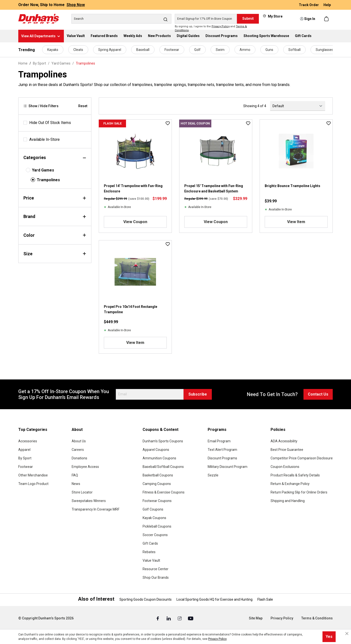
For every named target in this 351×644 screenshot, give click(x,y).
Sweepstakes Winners (89, 501)
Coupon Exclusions (285, 467)
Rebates (149, 552)
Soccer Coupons (155, 535)
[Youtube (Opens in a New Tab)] (191, 618)
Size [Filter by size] (55, 254)
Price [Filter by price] (55, 198)
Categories (55, 157)
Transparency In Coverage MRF (96, 509)
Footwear (172, 50)
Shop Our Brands (156, 578)
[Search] (121, 19)
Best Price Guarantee (287, 450)
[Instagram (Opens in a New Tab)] (180, 618)
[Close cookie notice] (347, 634)
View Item (296, 222)
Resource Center (156, 569)
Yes (329, 637)
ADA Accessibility (284, 441)
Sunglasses (325, 50)
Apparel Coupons (156, 450)
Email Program (219, 441)
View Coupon (135, 222)
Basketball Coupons (158, 475)
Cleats (78, 50)
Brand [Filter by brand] (55, 216)
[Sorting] (298, 106)
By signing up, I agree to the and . (211, 28)
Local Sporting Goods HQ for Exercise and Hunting (214, 599)
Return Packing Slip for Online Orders (299, 492)
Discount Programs (222, 458)
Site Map (256, 618)
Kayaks (53, 50)
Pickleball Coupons (157, 526)
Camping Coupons (157, 484)
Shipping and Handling (288, 501)
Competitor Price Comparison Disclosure (302, 458)
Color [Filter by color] (55, 235)
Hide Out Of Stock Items (50, 123)
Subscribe (198, 394)
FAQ (75, 475)
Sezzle (213, 475)
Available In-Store (44, 139)
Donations (79, 458)
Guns (269, 50)
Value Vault (151, 560)
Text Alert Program (222, 450)
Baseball (143, 50)
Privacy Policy (221, 26)
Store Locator (82, 492)
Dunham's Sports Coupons (163, 441)
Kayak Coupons (154, 518)
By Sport (25, 458)
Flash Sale (265, 599)
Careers (78, 450)
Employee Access (85, 467)
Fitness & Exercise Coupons (164, 492)
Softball (294, 50)
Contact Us (318, 394)
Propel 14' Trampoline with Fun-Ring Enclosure (133, 189)
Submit (248, 19)
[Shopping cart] (327, 19)
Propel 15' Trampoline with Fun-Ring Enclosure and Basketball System (214, 189)
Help (327, 5)
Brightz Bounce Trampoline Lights (292, 186)
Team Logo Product (33, 484)
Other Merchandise (33, 475)
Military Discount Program (228, 467)
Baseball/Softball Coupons (163, 467)
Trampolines (48, 180)
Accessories (28, 441)
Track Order (309, 5)
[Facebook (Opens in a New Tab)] (158, 618)
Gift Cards (150, 543)
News (76, 484)
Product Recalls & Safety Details (295, 475)
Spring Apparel (110, 50)
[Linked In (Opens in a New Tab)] (169, 618)
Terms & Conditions (317, 618)
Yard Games (43, 170)
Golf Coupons (153, 509)
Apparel (24, 450)
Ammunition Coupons (159, 458)
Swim (220, 50)
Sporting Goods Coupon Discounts (146, 599)
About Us (79, 441)
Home (23, 63)
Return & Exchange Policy (290, 484)
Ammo (245, 50)
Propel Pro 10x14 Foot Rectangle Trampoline (131, 309)
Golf (197, 50)
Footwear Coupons (157, 501)
